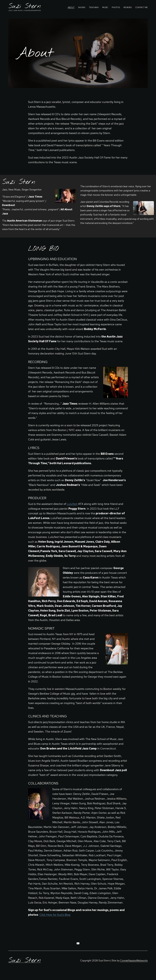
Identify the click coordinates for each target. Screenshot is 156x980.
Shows (82, 7)
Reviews (128, 7)
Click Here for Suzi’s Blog (55, 915)
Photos (116, 7)
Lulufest (72, 504)
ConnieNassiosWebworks (134, 960)
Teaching (94, 7)
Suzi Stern (25, 6)
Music (105, 7)
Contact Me (141, 7)
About (71, 7)
